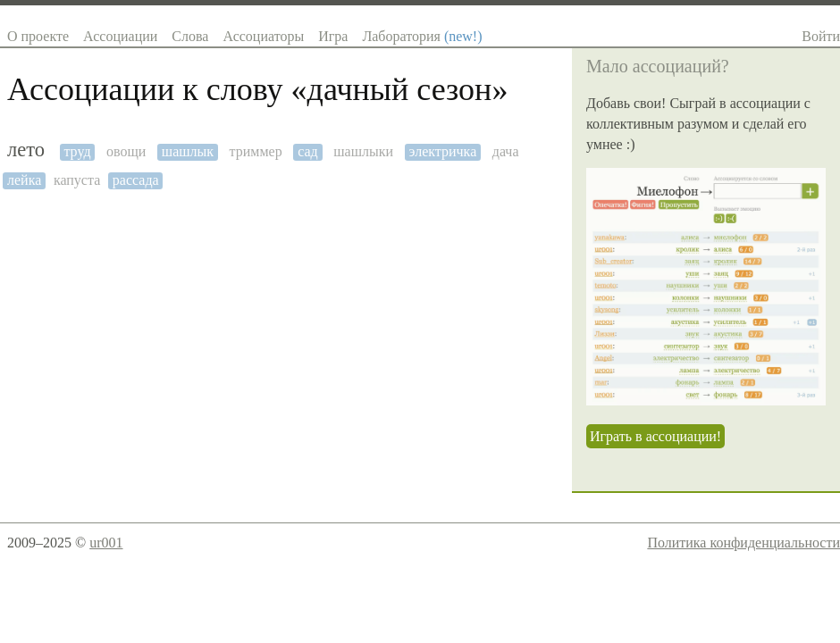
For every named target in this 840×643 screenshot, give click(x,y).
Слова (190, 36)
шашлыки (363, 151)
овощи (126, 151)
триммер (256, 151)
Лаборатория (422, 36)
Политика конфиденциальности (743, 543)
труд (77, 151)
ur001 (106, 543)
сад (308, 151)
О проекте (38, 36)
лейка (24, 180)
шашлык (188, 151)
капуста (77, 180)
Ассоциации (120, 36)
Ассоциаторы (263, 36)
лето (26, 150)
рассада (136, 180)
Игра (333, 36)
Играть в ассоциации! (655, 436)
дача (506, 151)
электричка (443, 151)
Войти (821, 36)
